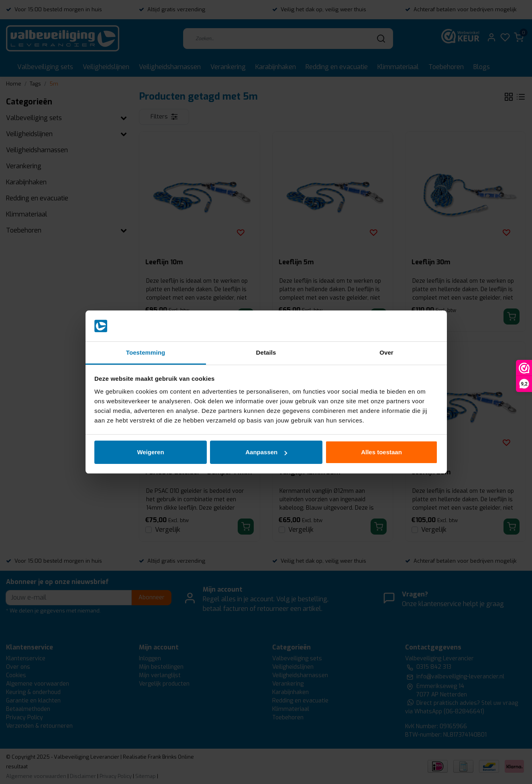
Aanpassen (266, 452)
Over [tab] (386, 352)
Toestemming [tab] (146, 352)
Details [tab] (266, 352)
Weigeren (150, 452)
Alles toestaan (381, 452)
